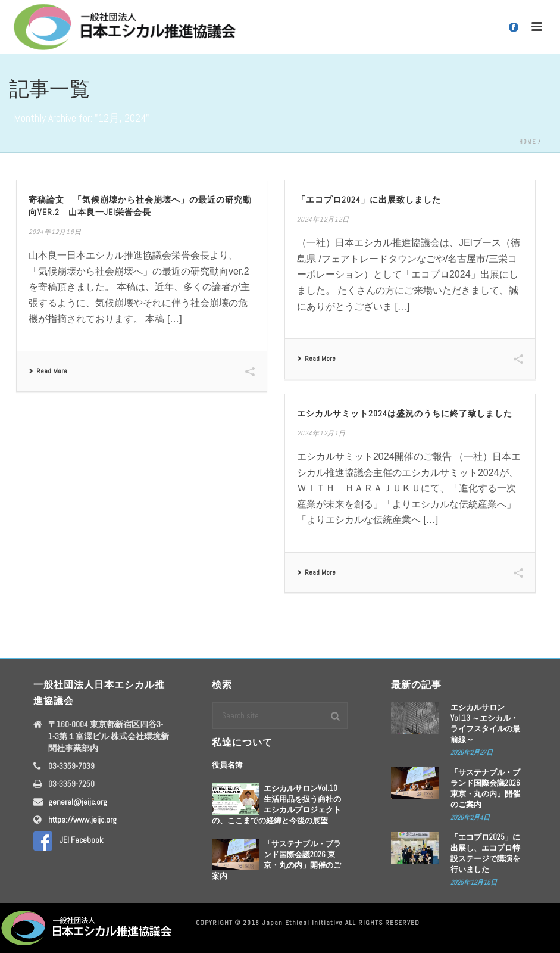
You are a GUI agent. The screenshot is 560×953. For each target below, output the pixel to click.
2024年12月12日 (323, 219)
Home (528, 141)
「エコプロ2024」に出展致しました (369, 200)
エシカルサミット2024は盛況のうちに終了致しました (405, 413)
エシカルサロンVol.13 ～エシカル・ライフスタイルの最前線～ (485, 723)
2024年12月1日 (321, 433)
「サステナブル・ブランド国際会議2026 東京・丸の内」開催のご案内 (276, 860)
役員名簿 (227, 765)
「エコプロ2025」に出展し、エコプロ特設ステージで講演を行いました (485, 853)
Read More (48, 371)
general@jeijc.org (78, 802)
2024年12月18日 (55, 232)
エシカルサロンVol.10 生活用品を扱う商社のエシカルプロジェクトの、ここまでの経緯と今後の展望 (276, 804)
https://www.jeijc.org (82, 820)
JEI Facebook (68, 840)
